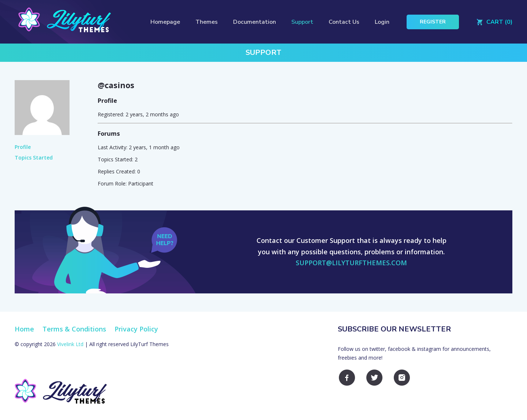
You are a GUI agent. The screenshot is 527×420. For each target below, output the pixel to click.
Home (24, 329)
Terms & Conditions (74, 329)
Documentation (255, 22)
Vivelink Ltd (70, 344)
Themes (207, 22)
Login (382, 22)
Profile (23, 147)
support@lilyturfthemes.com (351, 263)
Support (302, 22)
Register (433, 22)
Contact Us (344, 22)
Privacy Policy (136, 329)
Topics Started (34, 157)
